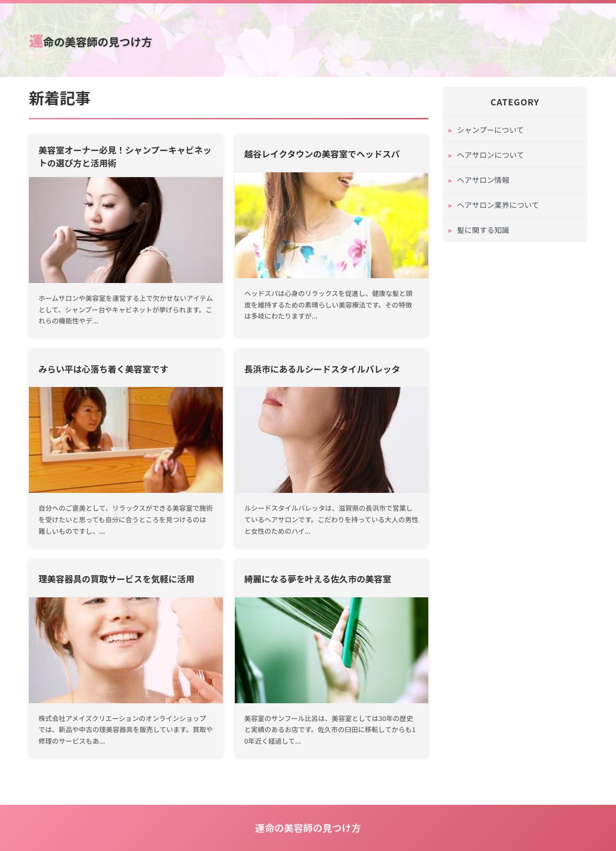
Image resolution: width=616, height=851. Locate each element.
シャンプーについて (492, 129)
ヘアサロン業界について (500, 207)
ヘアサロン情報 (484, 181)
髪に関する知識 (484, 233)
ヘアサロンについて (492, 155)
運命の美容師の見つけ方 (94, 40)
